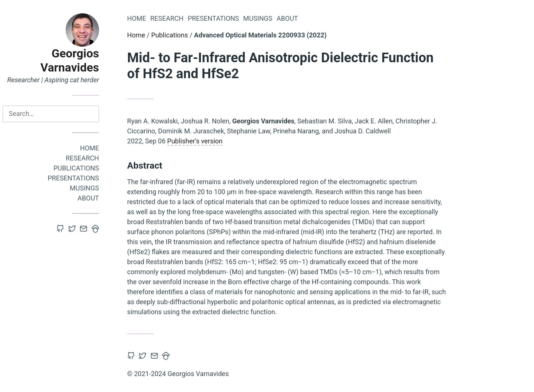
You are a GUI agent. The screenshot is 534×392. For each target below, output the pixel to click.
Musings (89, 188)
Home (94, 148)
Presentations (78, 178)
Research (87, 158)
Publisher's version (200, 141)
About (93, 198)
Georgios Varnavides (75, 61)
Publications (81, 168)
